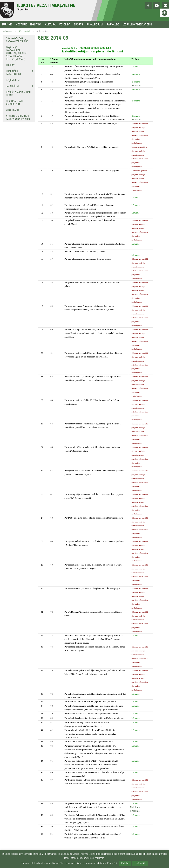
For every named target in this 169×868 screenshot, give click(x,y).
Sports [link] (78, 25)
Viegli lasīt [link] (13, 110)
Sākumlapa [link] (8, 31)
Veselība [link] (65, 25)
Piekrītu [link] (125, 863)
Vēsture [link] (21, 25)
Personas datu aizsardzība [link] (15, 103)
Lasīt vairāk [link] (140, 863)
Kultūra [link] (50, 25)
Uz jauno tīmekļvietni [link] (137, 25)
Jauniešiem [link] (12, 86)
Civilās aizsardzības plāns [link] (18, 94)
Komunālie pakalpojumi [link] (13, 73)
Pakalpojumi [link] (95, 25)
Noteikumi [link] (135, 807)
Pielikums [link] (136, 85)
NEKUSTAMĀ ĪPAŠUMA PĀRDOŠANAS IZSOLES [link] (18, 118)
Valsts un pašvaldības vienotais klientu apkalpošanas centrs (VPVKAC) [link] (16, 53)
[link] (165, 13)
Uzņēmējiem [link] (13, 80)
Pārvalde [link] (113, 25)
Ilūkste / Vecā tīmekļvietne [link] (46, 5)
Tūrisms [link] (7, 25)
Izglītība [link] (36, 25)
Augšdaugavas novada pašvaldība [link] (17, 39)
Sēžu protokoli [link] (25, 31)
